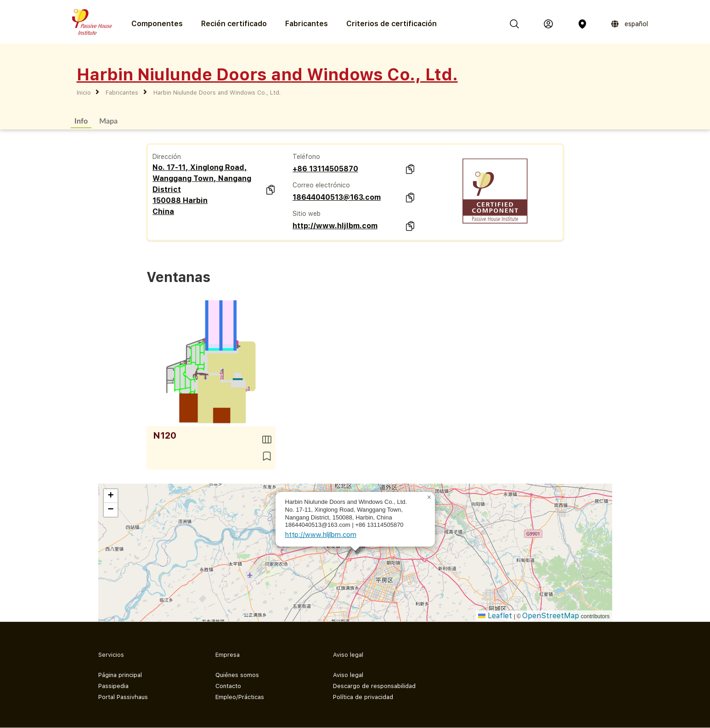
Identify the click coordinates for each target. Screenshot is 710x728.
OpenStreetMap (551, 616)
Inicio (84, 93)
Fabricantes (307, 24)
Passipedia (113, 686)
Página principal (120, 675)
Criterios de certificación (392, 24)
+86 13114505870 (325, 169)
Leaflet (495, 616)
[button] (429, 497)
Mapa (108, 121)
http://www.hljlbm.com (335, 226)
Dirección (167, 157)
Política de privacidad (363, 697)
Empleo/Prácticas (240, 697)
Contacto (228, 686)
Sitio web (307, 214)
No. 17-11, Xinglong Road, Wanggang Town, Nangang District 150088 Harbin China (202, 189)
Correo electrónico (321, 185)
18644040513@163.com (337, 197)
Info (81, 121)
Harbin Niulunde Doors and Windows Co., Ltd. (217, 93)
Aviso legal (348, 675)
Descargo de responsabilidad (374, 686)
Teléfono (306, 157)
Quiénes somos (237, 675)
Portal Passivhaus (123, 697)
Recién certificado (234, 24)
